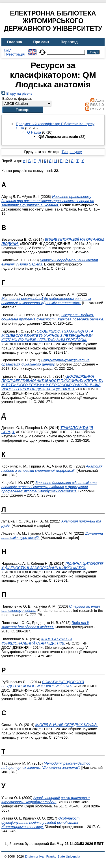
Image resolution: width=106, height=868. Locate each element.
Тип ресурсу (72, 152)
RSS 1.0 (94, 105)
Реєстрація (15, 54)
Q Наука (35, 132)
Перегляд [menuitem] (69, 42)
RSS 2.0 (94, 109)
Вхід (8, 50)
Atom (96, 100)
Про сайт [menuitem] (41, 42)
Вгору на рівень (17, 93)
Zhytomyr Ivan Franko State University (53, 856)
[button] (23, 110)
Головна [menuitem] (15, 42)
